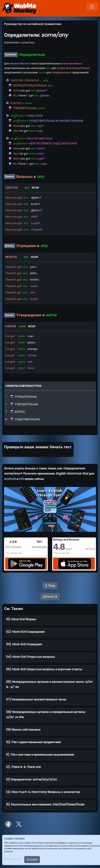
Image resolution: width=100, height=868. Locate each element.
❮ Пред (50, 586)
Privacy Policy (13, 859)
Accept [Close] (32, 859)
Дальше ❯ (50, 596)
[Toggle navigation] (92, 7)
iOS (22, 479)
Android (10, 479)
